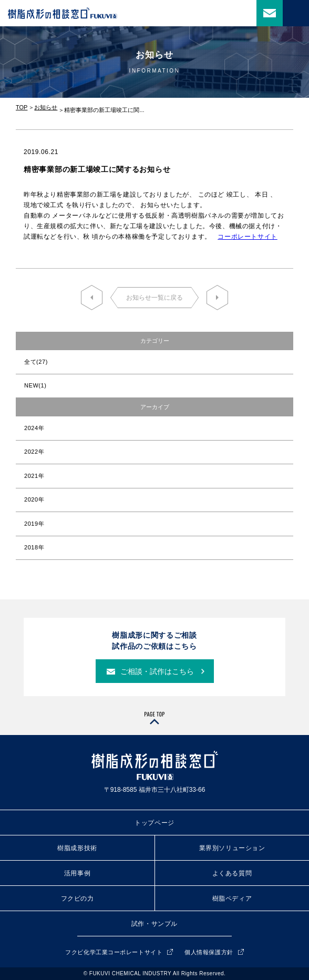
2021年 (34, 476)
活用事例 (77, 873)
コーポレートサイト (247, 237)
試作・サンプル (154, 924)
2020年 (34, 499)
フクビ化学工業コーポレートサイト (114, 952)
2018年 (34, 547)
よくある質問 (232, 873)
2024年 (34, 428)
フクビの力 (78, 899)
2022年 (34, 452)
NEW (35, 385)
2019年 (34, 524)
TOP (22, 107)
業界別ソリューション (232, 848)
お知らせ (46, 107)
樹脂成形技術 (77, 848)
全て (36, 362)
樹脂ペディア (232, 899)
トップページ (154, 823)
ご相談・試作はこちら (157, 671)
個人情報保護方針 (209, 952)
